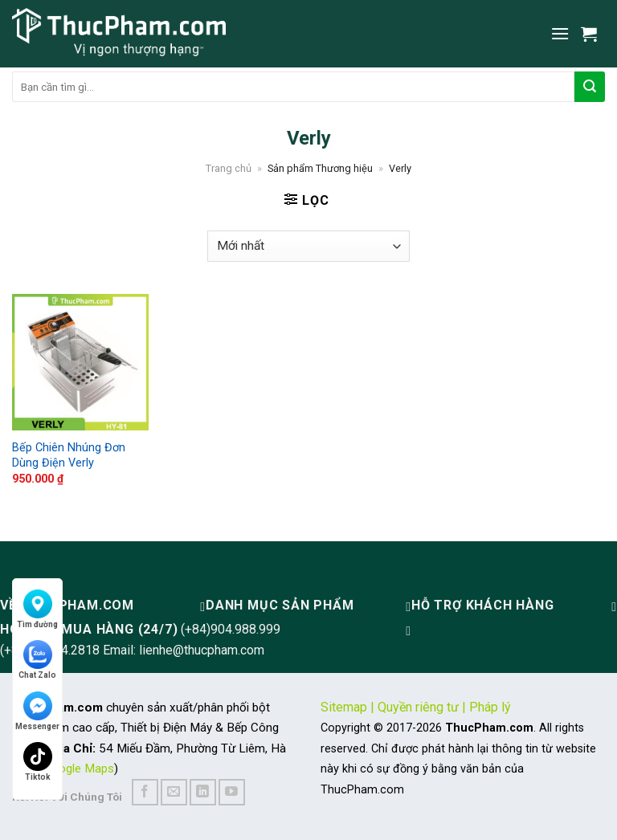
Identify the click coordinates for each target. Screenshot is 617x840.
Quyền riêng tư (418, 707)
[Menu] (560, 33)
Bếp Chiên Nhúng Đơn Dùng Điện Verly (69, 455)
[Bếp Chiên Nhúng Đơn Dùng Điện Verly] (80, 362)
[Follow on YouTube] (232, 792)
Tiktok (38, 762)
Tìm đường (37, 609)
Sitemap (344, 707)
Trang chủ (229, 168)
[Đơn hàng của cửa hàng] (308, 246)
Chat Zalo (37, 660)
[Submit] (590, 87)
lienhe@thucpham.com (202, 650)
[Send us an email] (174, 792)
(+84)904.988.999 (231, 629)
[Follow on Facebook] (145, 792)
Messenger (37, 711)
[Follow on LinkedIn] (203, 792)
